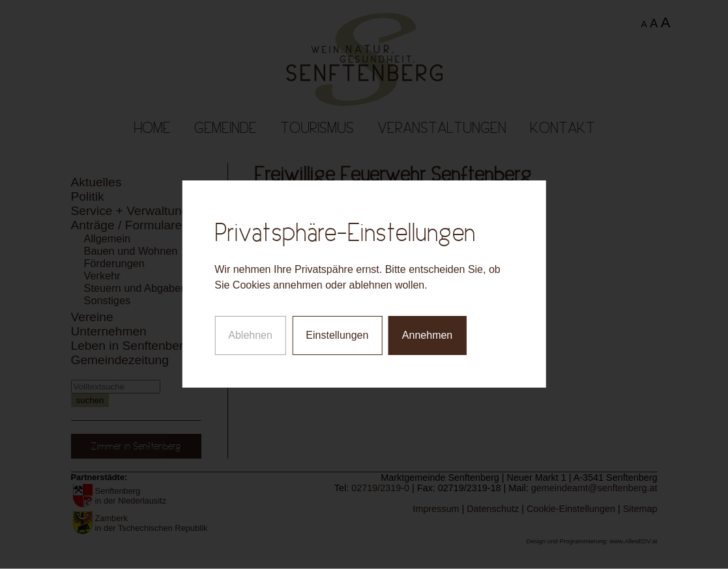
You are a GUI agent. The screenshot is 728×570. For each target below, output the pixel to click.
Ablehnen (250, 333)
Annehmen (427, 333)
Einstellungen (337, 333)
